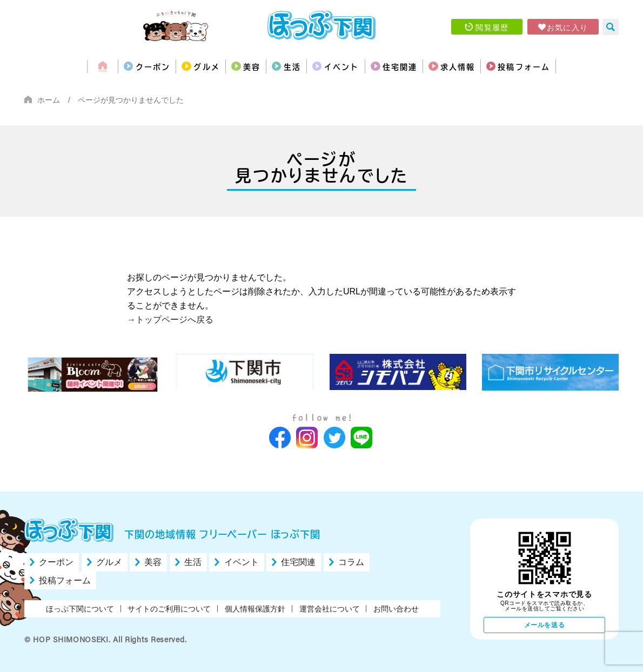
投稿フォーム (576, 66)
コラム (351, 563)
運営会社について (330, 609)
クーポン (100, 66)
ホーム (49, 100)
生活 (281, 66)
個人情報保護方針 (255, 609)
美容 (227, 66)
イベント (345, 66)
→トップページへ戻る (170, 320)
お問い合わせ (396, 609)
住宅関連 (419, 66)
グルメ (168, 66)
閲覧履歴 (492, 27)
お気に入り (568, 27)
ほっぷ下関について (80, 609)
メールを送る (545, 625)
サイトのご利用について (169, 609)
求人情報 (493, 66)
